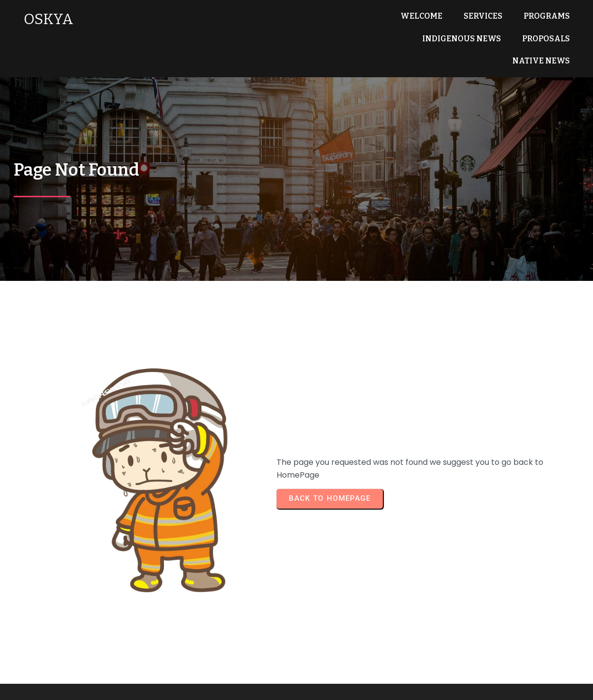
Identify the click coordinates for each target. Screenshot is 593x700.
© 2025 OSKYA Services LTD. (296, 685)
